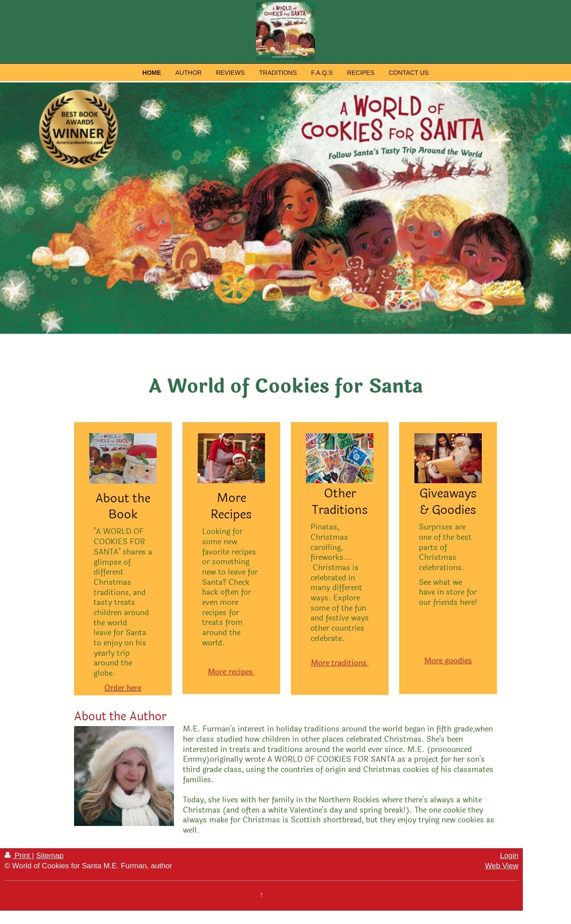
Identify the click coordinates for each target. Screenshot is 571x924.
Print (18, 856)
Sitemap (50, 856)
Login (509, 856)
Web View (502, 866)
